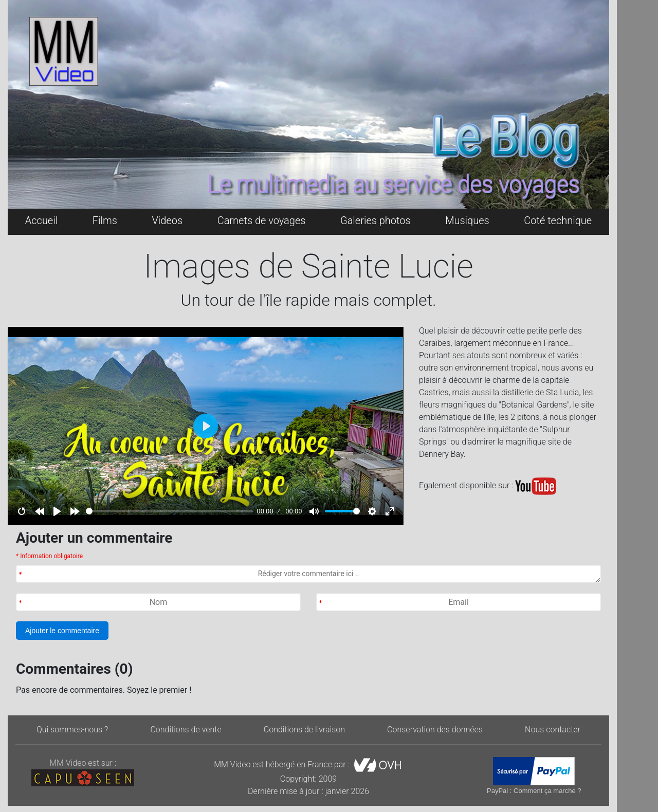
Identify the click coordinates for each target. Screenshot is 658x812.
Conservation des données (435, 730)
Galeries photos (376, 220)
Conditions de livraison (304, 730)
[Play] (57, 511)
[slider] (169, 511)
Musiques (467, 220)
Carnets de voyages (262, 220)
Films (105, 220)
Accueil (41, 220)
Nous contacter (553, 730)
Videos (167, 220)
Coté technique (558, 220)
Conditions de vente (186, 730)
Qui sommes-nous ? (72, 730)
